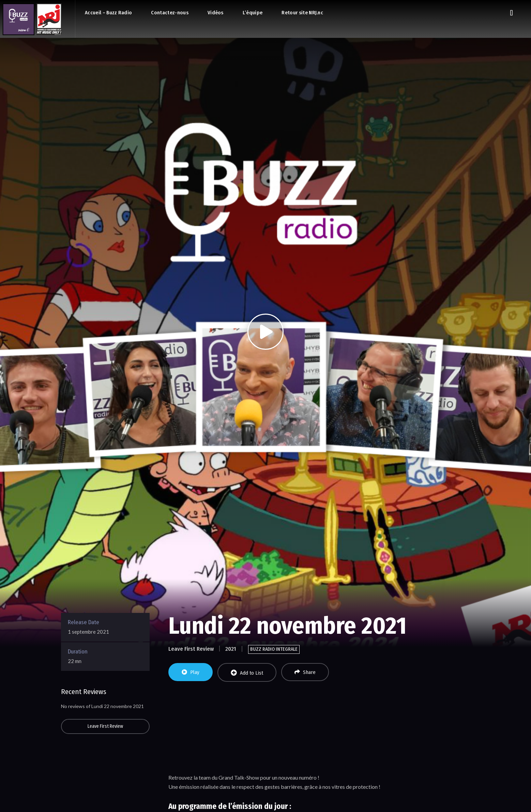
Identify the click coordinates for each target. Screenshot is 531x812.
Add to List (247, 673)
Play (191, 672)
